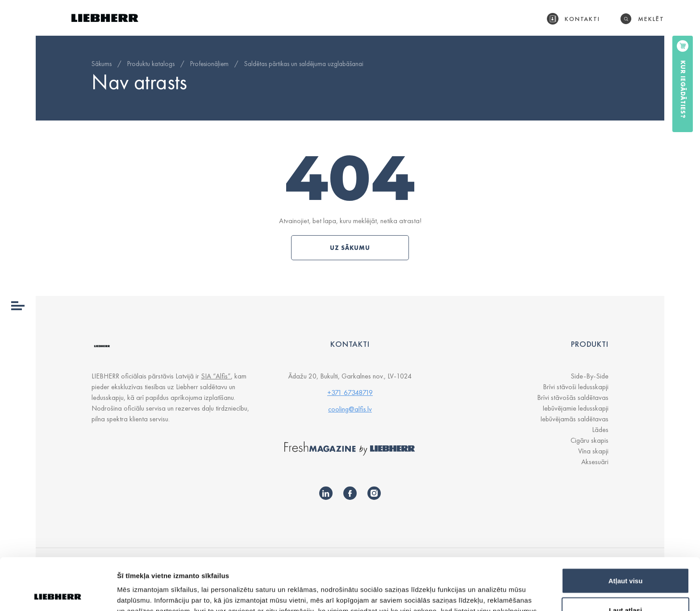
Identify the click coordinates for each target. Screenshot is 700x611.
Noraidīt (626, 587)
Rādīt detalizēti (486, 588)
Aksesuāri (595, 462)
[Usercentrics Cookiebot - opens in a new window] (58, 594)
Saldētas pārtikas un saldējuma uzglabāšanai (304, 64)
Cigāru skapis (590, 440)
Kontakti (583, 19)
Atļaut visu (626, 529)
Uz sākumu (350, 248)
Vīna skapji (593, 451)
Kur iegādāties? (683, 89)
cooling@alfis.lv (350, 409)
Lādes (600, 430)
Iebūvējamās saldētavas (574, 419)
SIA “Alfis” (216, 376)
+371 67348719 (350, 393)
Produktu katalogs (151, 64)
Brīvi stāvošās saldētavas (573, 397)
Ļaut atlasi (625, 558)
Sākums (102, 64)
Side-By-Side (590, 376)
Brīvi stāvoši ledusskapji (576, 387)
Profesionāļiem (209, 64)
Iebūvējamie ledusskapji (575, 408)
